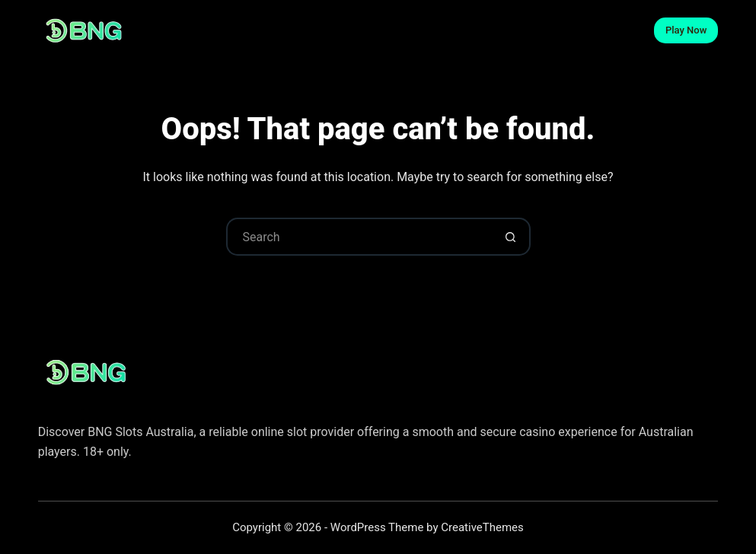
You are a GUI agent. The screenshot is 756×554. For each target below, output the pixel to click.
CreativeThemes (482, 527)
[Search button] (512, 237)
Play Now (686, 30)
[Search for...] (359, 237)
